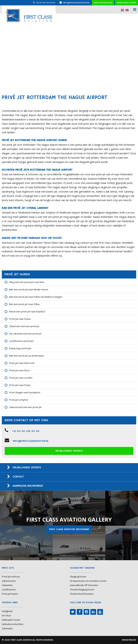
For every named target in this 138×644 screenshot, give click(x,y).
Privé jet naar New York (22, 363)
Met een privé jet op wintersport (27, 356)
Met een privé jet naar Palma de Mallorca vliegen (36, 297)
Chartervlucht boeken (82, 594)
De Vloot (6, 615)
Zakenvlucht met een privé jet (25, 407)
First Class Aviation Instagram (69, 529)
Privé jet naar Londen (21, 378)
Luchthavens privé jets (21, 341)
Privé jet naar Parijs (20, 385)
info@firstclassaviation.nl (74, 3)
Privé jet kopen (10, 594)
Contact (18, 477)
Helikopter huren (11, 620)
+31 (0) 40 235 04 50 (46, 3)
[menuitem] (122, 10)
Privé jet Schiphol (19, 400)
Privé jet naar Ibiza (19, 370)
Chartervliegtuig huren (82, 589)
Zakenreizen (9, 581)
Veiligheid (7, 611)
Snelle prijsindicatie (103, 3)
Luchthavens (9, 589)
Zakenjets (7, 628)
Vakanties (7, 585)
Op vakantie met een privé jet (25, 334)
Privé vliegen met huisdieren (25, 392)
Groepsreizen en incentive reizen (88, 581)
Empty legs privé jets (20, 348)
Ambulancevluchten (13, 624)
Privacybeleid (129, 640)
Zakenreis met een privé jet (24, 326)
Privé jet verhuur (11, 577)
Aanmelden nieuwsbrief (28, 486)
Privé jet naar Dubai (20, 319)
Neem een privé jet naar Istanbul (27, 312)
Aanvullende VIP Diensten (84, 585)
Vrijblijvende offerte (126, 3)
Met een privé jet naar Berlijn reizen (29, 289)
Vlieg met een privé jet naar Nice (27, 282)
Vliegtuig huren (78, 577)
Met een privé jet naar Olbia (24, 304)
